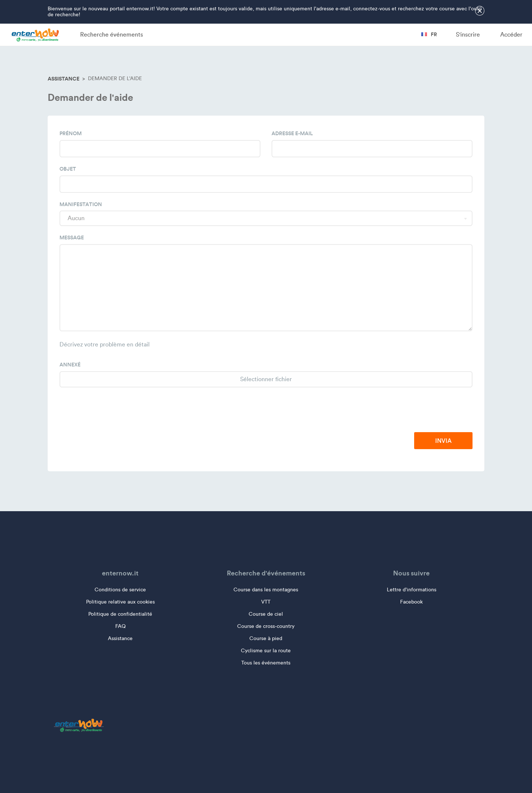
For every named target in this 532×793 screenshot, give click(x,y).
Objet (68, 169)
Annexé (70, 365)
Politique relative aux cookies (120, 602)
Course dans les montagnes (266, 590)
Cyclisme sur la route (266, 651)
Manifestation (81, 204)
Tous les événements (266, 663)
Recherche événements (112, 35)
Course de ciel (266, 614)
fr (429, 34)
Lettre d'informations (412, 590)
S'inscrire (468, 35)
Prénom (71, 133)
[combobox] (266, 218)
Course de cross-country (266, 626)
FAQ (120, 626)
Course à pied (266, 638)
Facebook (411, 602)
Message (72, 237)
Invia (443, 441)
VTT (266, 602)
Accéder (511, 35)
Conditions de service (120, 590)
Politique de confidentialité (120, 614)
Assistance (64, 79)
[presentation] (416, 410)
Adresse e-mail (292, 133)
